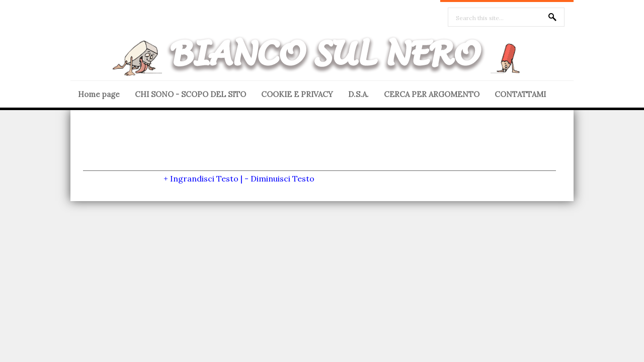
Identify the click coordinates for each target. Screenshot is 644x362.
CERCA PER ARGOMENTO (432, 94)
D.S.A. (358, 94)
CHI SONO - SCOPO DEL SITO (190, 94)
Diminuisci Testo (283, 178)
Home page (99, 94)
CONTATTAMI (520, 94)
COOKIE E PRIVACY (297, 94)
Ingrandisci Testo (204, 178)
